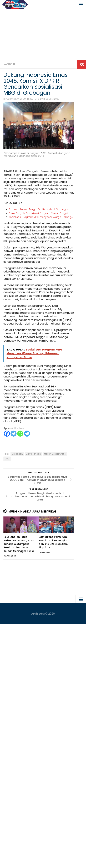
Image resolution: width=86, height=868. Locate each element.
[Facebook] (7, 434)
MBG (7, 459)
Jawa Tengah (33, 454)
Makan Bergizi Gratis (55, 454)
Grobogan (17, 454)
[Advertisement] (43, 34)
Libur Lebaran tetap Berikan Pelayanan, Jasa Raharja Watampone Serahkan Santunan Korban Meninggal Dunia (19, 544)
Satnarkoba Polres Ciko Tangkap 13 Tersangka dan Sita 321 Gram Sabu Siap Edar (54, 542)
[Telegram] (27, 434)
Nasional (9, 64)
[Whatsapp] (20, 434)
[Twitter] (14, 434)
